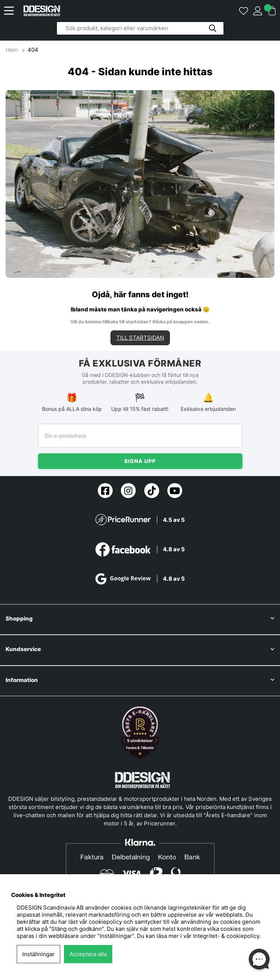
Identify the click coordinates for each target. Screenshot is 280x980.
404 (33, 50)
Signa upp (140, 462)
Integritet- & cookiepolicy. (227, 936)
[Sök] (140, 28)
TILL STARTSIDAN (140, 338)
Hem (12, 50)
